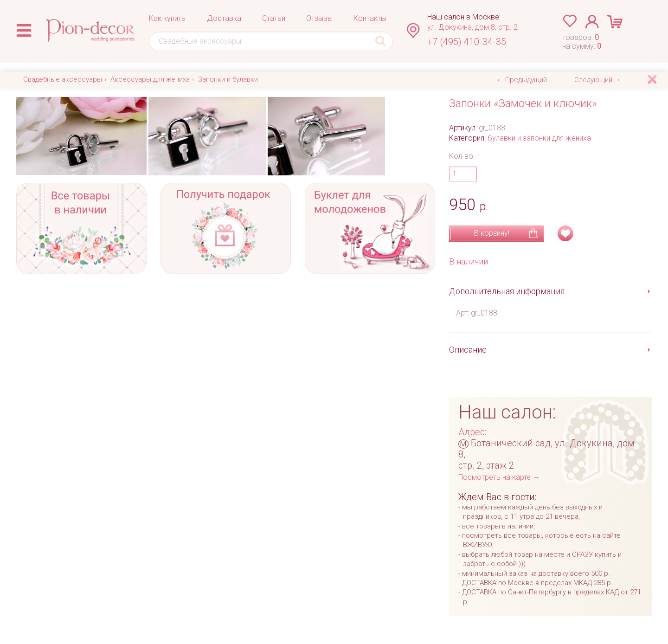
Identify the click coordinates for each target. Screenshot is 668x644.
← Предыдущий (522, 80)
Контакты (370, 18)
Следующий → (598, 80)
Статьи (274, 18)
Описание (468, 350)
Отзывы (319, 18)
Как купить (167, 18)
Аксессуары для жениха (150, 79)
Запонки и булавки (228, 79)
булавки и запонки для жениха (539, 138)
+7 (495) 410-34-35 (467, 42)
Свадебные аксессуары (63, 79)
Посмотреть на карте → (499, 477)
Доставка (224, 18)
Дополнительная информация (507, 291)
